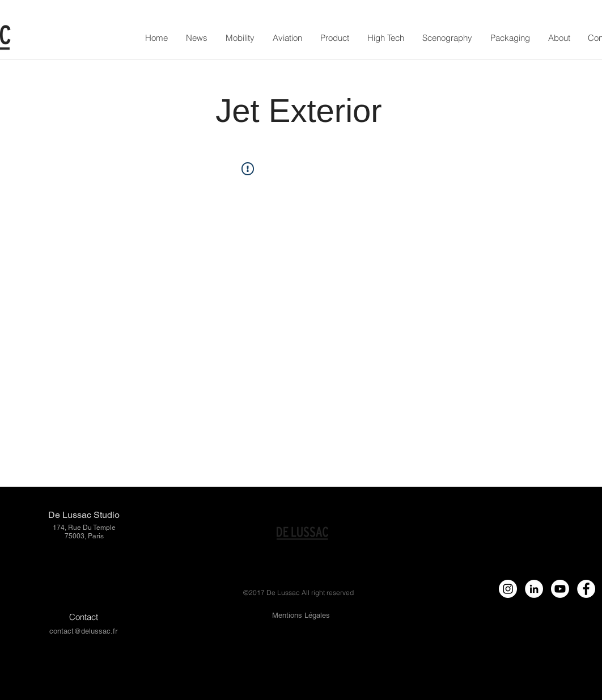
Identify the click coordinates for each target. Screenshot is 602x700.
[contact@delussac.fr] (83, 632)
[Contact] (84, 617)
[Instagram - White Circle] (508, 589)
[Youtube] (560, 589)
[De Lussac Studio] (84, 515)
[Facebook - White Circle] (586, 589)
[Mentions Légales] (301, 616)
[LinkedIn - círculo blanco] (534, 589)
